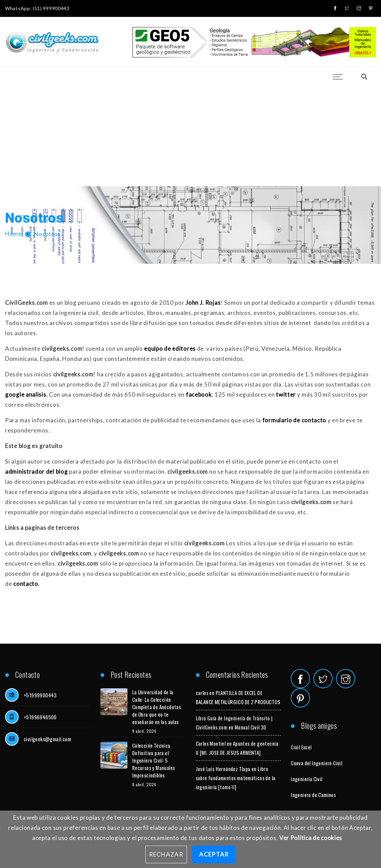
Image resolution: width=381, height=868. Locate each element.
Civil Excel (301, 747)
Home (13, 234)
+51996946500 (40, 717)
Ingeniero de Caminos (313, 795)
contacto (26, 584)
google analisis (26, 394)
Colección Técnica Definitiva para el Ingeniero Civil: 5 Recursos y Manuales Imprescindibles (154, 760)
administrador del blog (36, 472)
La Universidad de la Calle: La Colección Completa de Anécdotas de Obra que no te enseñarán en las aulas (157, 707)
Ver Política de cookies (311, 838)
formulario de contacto (294, 420)
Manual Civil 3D (251, 727)
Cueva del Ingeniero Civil (316, 763)
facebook (199, 394)
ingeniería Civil (306, 779)
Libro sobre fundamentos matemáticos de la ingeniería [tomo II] (236, 778)
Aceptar (214, 854)
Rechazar (166, 854)
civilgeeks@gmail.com (47, 739)
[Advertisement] (190, 135)
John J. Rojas (203, 303)
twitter (286, 394)
